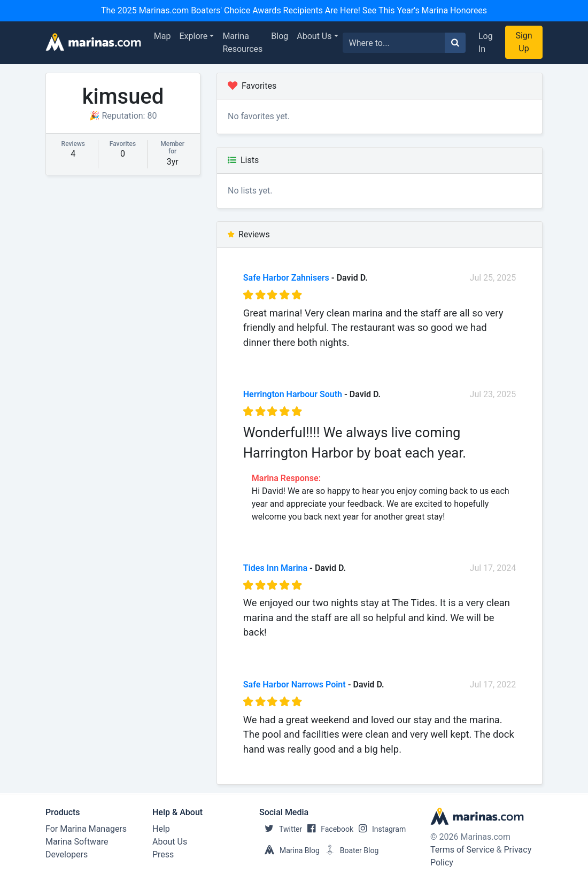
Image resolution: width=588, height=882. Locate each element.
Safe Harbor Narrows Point (295, 684)
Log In (486, 42)
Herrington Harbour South (293, 394)
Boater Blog (349, 850)
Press (163, 854)
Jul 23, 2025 (493, 394)
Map (163, 36)
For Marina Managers (86, 829)
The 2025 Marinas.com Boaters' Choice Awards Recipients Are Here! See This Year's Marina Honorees (294, 10)
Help (161, 829)
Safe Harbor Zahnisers (286, 278)
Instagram (380, 829)
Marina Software (77, 842)
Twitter (281, 829)
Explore (194, 36)
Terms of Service (462, 850)
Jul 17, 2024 (493, 568)
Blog (280, 36)
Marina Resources (242, 42)
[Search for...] (394, 43)
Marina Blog (289, 850)
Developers (67, 854)
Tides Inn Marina (275, 568)
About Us (314, 36)
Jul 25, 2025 (493, 278)
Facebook (328, 829)
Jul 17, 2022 (493, 684)
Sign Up (524, 42)
